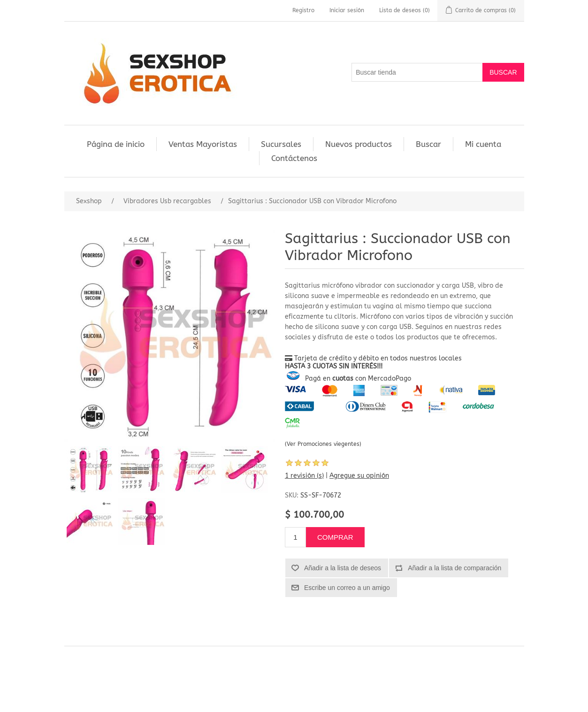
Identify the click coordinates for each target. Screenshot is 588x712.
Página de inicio (116, 144)
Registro (303, 10)
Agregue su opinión (359, 476)
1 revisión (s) (304, 476)
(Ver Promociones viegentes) (323, 444)
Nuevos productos (359, 144)
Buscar (428, 144)
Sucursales (281, 144)
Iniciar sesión (347, 10)
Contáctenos (294, 158)
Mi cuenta (483, 144)
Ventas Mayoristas (203, 144)
